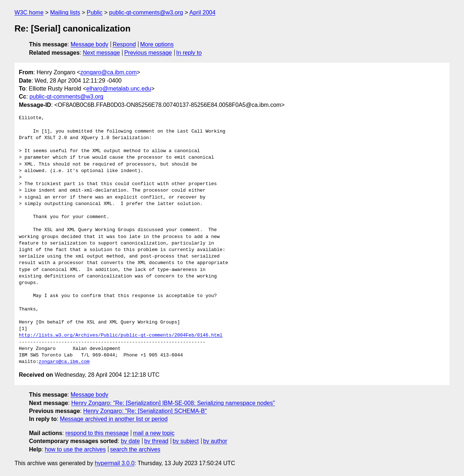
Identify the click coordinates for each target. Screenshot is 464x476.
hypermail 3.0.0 (114, 463)
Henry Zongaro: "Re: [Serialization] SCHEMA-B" (145, 411)
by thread (156, 441)
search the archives (135, 449)
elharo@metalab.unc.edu (119, 89)
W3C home (29, 12)
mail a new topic (154, 433)
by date (130, 441)
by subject (186, 441)
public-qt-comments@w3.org (146, 12)
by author (215, 441)
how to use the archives (75, 449)
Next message (101, 53)
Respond (124, 44)
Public (95, 12)
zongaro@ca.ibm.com (108, 72)
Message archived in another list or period (114, 419)
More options (157, 44)
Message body (90, 44)
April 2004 (202, 12)
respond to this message (97, 433)
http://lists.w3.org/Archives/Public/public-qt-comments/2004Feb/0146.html (121, 335)
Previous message (148, 53)
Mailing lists (65, 12)
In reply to (189, 53)
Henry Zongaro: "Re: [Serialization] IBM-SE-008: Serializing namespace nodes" (173, 403)
